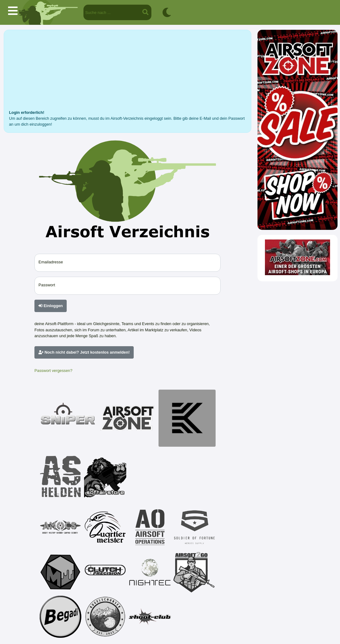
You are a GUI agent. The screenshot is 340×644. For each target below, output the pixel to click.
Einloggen (51, 306)
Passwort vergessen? (53, 371)
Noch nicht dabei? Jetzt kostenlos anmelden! (84, 352)
